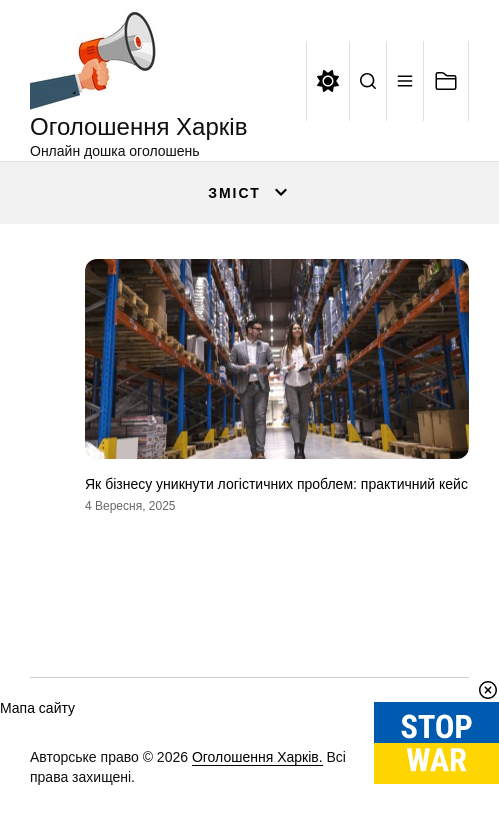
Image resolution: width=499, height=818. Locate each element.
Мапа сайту (37, 708)
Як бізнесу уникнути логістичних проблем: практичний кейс (276, 484)
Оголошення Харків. (257, 757)
